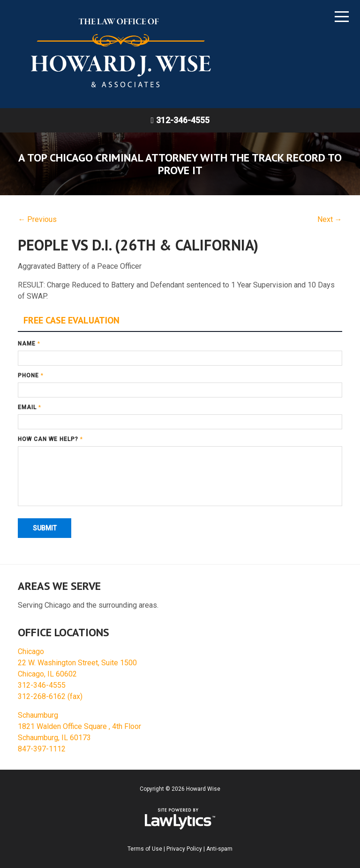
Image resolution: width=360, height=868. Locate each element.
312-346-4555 (183, 120)
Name (29, 344)
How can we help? (50, 439)
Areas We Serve (59, 586)
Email (30, 407)
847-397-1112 (42, 749)
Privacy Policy (184, 849)
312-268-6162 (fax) (50, 696)
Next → (330, 219)
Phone (31, 375)
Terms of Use (145, 849)
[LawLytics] (180, 819)
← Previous (37, 219)
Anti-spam (219, 849)
